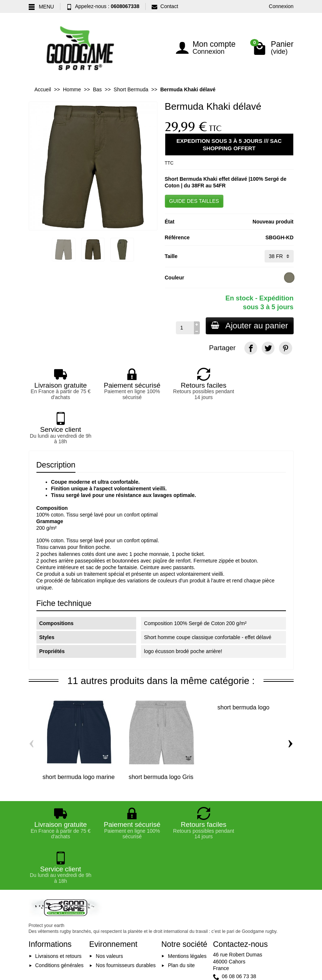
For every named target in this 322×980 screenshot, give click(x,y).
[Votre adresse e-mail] (162, 924)
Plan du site (181, 877)
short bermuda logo (243, 663)
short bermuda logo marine (78, 732)
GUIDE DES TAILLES (194, 201)
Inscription (209, 924)
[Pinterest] (285, 348)
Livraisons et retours (59, 867)
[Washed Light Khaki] (289, 278)
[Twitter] (268, 348)
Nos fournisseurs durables (126, 877)
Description (56, 420)
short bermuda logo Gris (161, 732)
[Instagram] (285, 925)
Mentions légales (187, 867)
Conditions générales (60, 877)
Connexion (281, 6)
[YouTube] (268, 925)
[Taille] (279, 256)
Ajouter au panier (249, 326)
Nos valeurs (109, 867)
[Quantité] (184, 328)
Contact (165, 6)
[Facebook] (251, 348)
